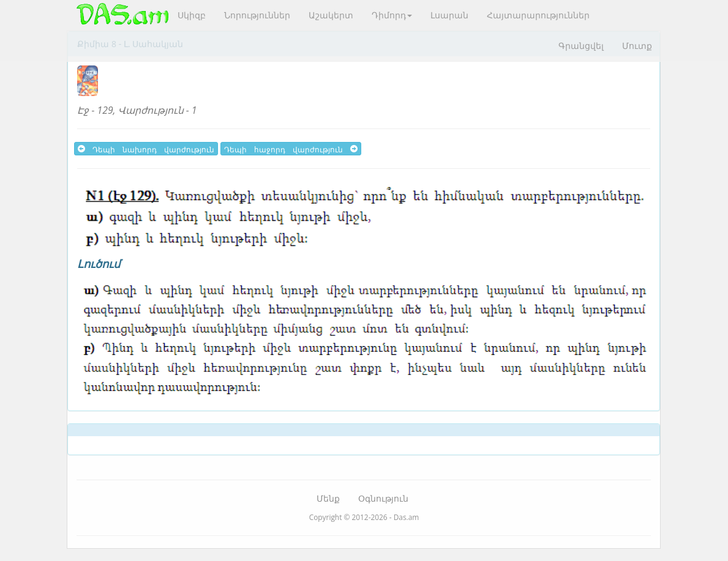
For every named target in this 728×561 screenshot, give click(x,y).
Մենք (328, 498)
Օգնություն (383, 498)
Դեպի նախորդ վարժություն (146, 149)
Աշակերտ (331, 15)
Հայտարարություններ (538, 15)
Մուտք (637, 46)
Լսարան (449, 15)
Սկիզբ (192, 15)
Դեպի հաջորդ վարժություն (291, 149)
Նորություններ (257, 15)
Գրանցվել (581, 46)
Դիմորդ (392, 15)
